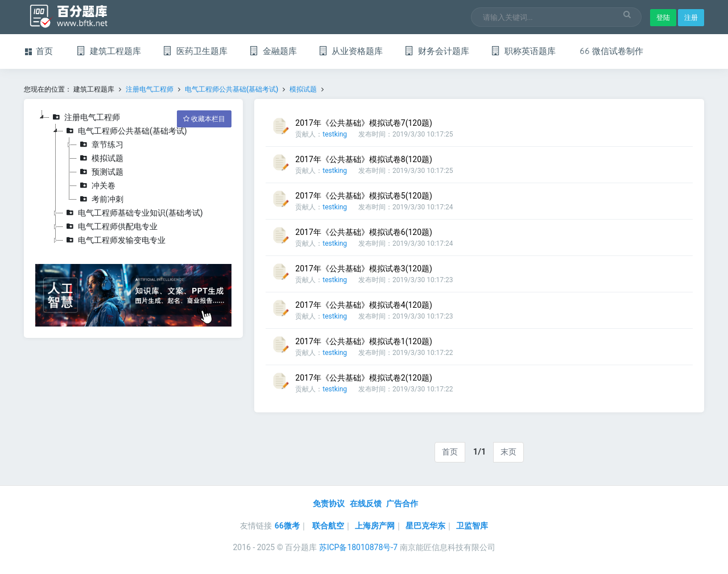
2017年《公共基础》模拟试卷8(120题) (364, 159)
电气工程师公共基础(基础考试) (231, 89)
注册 (691, 18)
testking (335, 134)
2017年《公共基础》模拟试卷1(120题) (364, 341)
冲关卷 (96, 185)
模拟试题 (303, 89)
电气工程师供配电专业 (110, 226)
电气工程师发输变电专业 (114, 240)
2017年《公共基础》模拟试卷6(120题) (364, 232)
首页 (450, 452)
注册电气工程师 (150, 89)
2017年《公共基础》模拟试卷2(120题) (364, 378)
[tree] (133, 179)
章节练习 (100, 144)
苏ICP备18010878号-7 (358, 547)
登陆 (663, 18)
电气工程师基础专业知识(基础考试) (133, 213)
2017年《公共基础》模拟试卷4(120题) (364, 305)
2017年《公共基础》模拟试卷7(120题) (364, 123)
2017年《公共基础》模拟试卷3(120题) (364, 269)
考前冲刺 (100, 199)
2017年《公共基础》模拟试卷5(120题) (364, 196)
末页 (508, 452)
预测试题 (100, 172)
